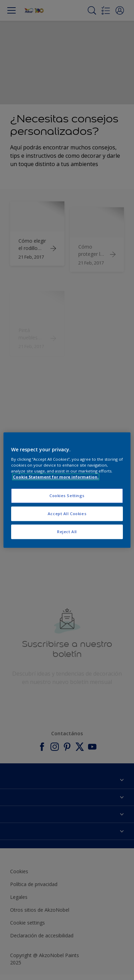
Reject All (67, 532)
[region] (67, 490)
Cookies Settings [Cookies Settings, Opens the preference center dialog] (67, 496)
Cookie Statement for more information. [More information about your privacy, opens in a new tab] (56, 477)
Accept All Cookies (67, 514)
